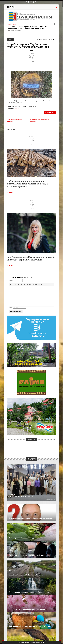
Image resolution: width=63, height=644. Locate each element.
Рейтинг (53, 39)
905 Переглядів (42, 39)
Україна (16, 109)
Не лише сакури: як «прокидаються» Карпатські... (30, 609)
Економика (11, 534)
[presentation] (11, 285)
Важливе (10, 605)
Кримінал (11, 551)
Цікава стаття (50, 113)
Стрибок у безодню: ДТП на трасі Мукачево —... (28, 575)
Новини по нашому (13, 588)
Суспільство (12, 494)
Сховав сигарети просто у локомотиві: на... (26, 555)
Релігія (10, 622)
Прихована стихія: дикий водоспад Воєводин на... (29, 592)
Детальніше (11, 192)
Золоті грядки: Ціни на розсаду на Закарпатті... (28, 538)
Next (55, 24)
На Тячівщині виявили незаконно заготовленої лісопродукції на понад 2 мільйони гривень (28, 184)
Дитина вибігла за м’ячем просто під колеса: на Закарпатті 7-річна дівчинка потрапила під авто (28, 27)
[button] (11, 285)
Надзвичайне (12, 571)
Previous (53, 24)
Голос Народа (11, 514)
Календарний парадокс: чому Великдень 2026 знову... (31, 626)
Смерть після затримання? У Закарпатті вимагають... (31, 518)
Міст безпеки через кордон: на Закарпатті (21, 496)
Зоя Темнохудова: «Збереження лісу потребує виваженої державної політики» (31, 258)
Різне (10, 640)
